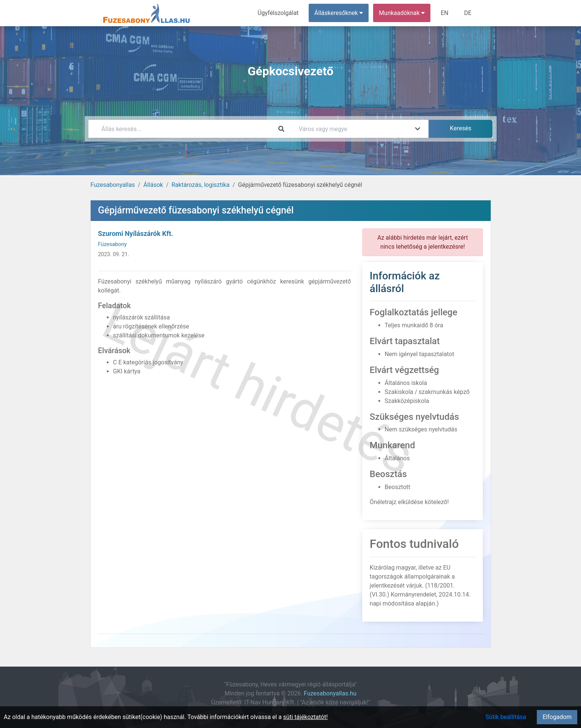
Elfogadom (557, 717)
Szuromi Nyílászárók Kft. (136, 233)
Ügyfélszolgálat (278, 13)
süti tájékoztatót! (305, 717)
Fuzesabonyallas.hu (330, 693)
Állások (153, 185)
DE (468, 13)
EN (444, 13)
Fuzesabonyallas (113, 185)
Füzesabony (113, 244)
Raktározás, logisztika (201, 185)
